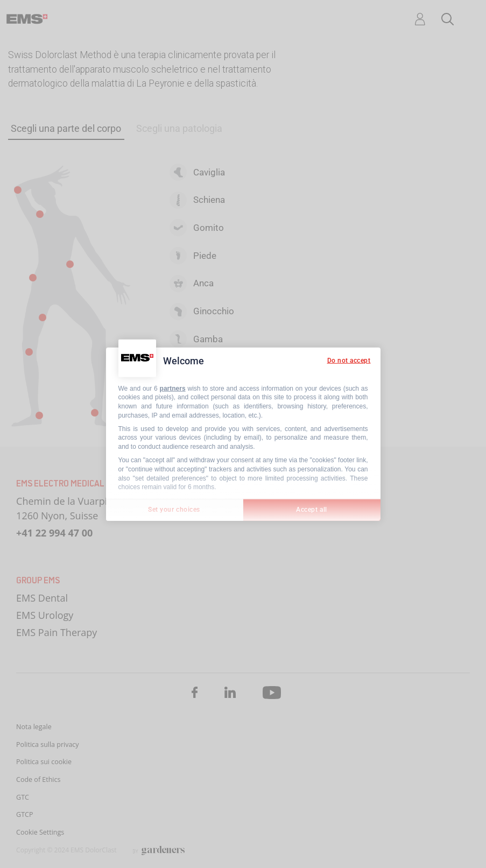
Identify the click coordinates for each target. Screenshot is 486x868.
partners (173, 388)
